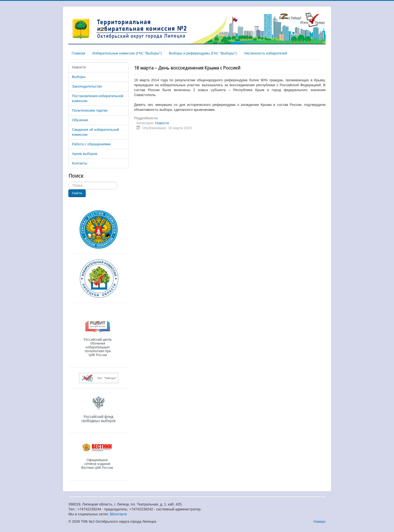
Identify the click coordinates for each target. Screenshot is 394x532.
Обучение (80, 120)
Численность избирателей (265, 53)
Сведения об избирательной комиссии (95, 132)
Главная (78, 53)
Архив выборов (85, 154)
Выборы (79, 77)
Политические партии (90, 110)
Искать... (69, 182)
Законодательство (87, 86)
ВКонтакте (118, 514)
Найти (77, 193)
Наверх (320, 521)
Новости (79, 67)
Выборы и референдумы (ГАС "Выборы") (203, 53)
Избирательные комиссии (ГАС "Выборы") (127, 53)
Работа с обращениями (91, 144)
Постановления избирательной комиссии (98, 98)
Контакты (80, 163)
